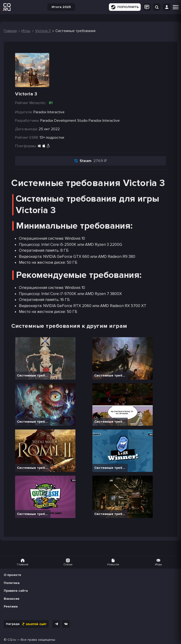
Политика (12, 583)
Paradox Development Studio (64, 121)
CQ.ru (12, 640)
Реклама (11, 606)
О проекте (12, 575)
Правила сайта (16, 591)
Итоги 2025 (61, 7)
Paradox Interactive (104, 121)
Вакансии (12, 599)
